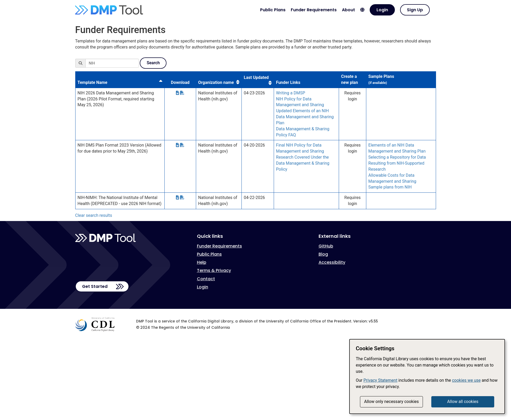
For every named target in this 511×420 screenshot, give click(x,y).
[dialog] (427, 376)
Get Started (95, 286)
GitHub (326, 246)
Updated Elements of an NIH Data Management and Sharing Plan (305, 117)
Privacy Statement (380, 380)
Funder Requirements (314, 10)
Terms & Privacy (214, 270)
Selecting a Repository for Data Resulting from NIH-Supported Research (397, 163)
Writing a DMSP (291, 93)
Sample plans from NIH (390, 187)
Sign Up (415, 10)
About (348, 10)
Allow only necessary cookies (392, 402)
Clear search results (94, 215)
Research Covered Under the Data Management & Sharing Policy (303, 163)
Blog (323, 254)
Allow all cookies (463, 402)
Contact (206, 279)
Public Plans (273, 10)
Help (202, 262)
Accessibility (332, 262)
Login (382, 10)
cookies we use (466, 380)
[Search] (112, 63)
